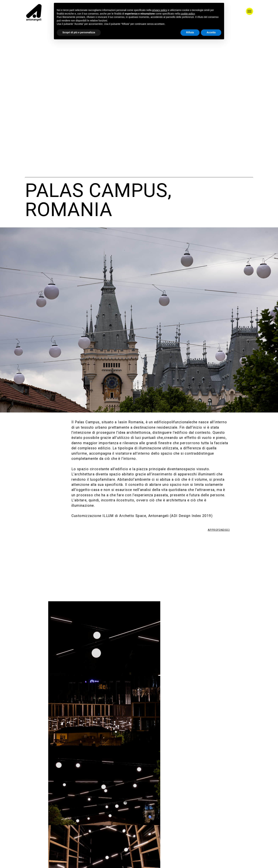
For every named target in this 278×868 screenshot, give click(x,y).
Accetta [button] (211, 32)
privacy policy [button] (160, 10)
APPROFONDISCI (219, 530)
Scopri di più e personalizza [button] (79, 32)
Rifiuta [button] (190, 32)
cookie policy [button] (188, 14)
